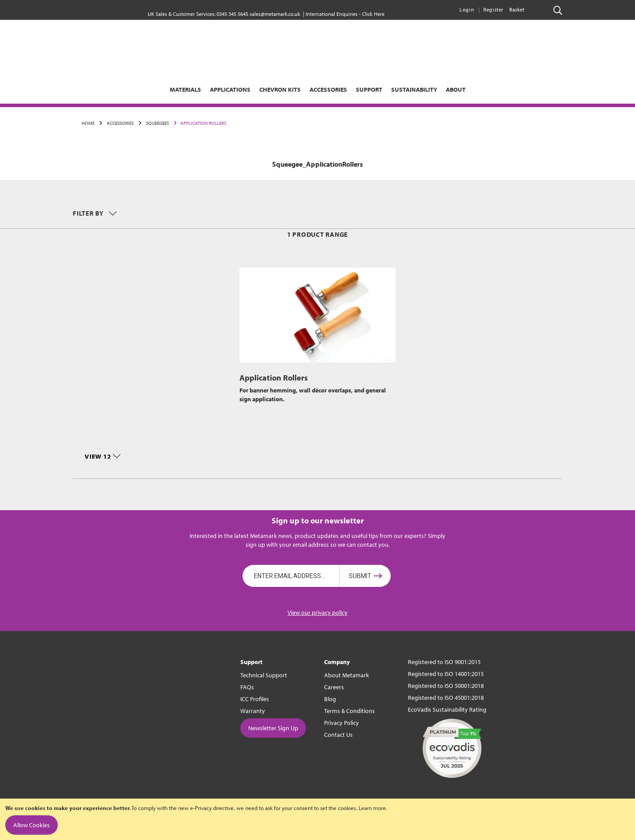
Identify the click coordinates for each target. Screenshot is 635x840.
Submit (360, 576)
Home (88, 123)
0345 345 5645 (232, 14)
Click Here (373, 14)
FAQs (247, 687)
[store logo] (317, 55)
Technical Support (264, 675)
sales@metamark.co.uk (275, 14)
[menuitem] (138, 90)
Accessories (120, 123)
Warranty (253, 711)
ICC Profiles (255, 699)
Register (493, 9)
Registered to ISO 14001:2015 (446, 674)
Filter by (89, 213)
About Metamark (347, 675)
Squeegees (157, 123)
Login (467, 9)
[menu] (317, 90)
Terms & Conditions (349, 711)
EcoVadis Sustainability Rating (447, 709)
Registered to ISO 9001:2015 (444, 662)
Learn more (372, 808)
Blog (330, 699)
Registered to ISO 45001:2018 (446, 698)
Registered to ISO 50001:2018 (446, 686)
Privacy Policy (342, 723)
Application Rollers (274, 378)
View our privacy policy (317, 612)
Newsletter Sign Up (273, 728)
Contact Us (338, 735)
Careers (334, 687)
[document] (317, 819)
